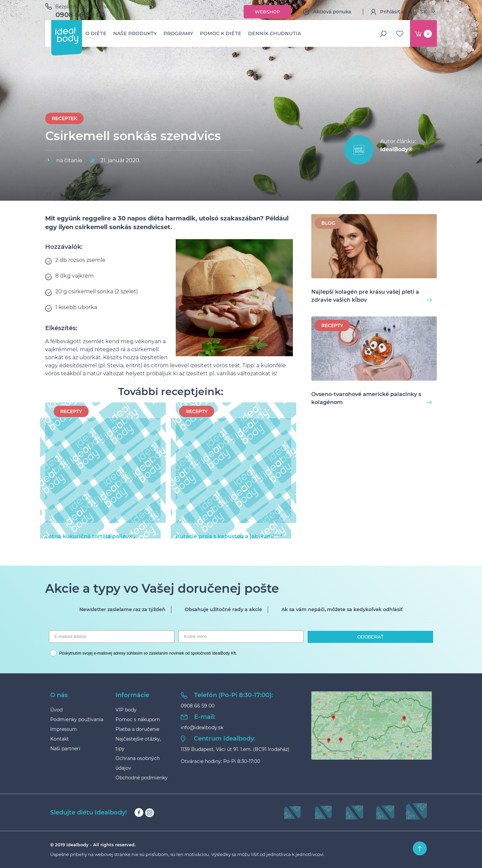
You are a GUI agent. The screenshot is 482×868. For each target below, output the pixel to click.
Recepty (71, 411)
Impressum (64, 729)
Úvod (56, 710)
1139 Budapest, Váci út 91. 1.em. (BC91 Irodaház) (235, 749)
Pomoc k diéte (221, 33)
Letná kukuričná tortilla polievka (103, 536)
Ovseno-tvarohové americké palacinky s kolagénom (372, 398)
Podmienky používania (77, 719)
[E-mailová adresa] (112, 637)
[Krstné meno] (241, 637)
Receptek (64, 118)
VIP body (126, 710)
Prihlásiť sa (388, 12)
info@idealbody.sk (202, 728)
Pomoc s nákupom (138, 719)
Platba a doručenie (137, 729)
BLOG (328, 223)
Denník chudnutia (274, 33)
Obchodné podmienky (142, 778)
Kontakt (60, 739)
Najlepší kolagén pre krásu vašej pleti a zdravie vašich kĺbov (372, 296)
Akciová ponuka (327, 12)
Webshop (267, 12)
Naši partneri (65, 749)
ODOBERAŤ (370, 637)
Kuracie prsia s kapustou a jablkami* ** (233, 536)
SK (429, 12)
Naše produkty (135, 33)
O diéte (96, 33)
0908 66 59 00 (80, 15)
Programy (178, 33)
